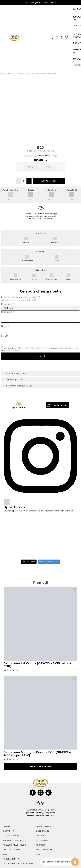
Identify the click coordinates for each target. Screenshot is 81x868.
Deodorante (43, 831)
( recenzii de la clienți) (46, 155)
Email (5, 336)
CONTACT (7, 826)
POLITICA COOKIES (12, 850)
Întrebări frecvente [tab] (16, 373)
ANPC (6, 854)
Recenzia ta (7, 312)
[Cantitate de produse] (24, 181)
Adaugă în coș (49, 181)
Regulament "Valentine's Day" (18, 864)
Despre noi (9, 831)
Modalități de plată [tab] (16, 380)
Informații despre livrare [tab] (19, 386)
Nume (5, 326)
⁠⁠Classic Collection (22, 73)
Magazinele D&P (44, 850)
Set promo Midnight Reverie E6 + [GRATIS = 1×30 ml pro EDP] (37, 754)
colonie (40, 836)
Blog (39, 854)
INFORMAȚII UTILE (11, 836)
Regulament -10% (12, 859)
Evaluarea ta (8, 304)
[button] (52, 37)
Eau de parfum (44, 826)
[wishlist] (57, 37)
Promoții (41, 845)
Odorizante (42, 840)
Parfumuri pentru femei (42, 73)
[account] (62, 37)
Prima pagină (7, 73)
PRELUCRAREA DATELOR (14, 845)
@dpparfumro (19, 408)
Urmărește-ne (60, 405)
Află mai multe (11, 670)
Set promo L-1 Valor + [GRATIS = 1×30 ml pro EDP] (37, 665)
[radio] (31, 167)
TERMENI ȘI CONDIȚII (13, 840)
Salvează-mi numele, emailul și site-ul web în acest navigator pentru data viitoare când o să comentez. (40, 349)
